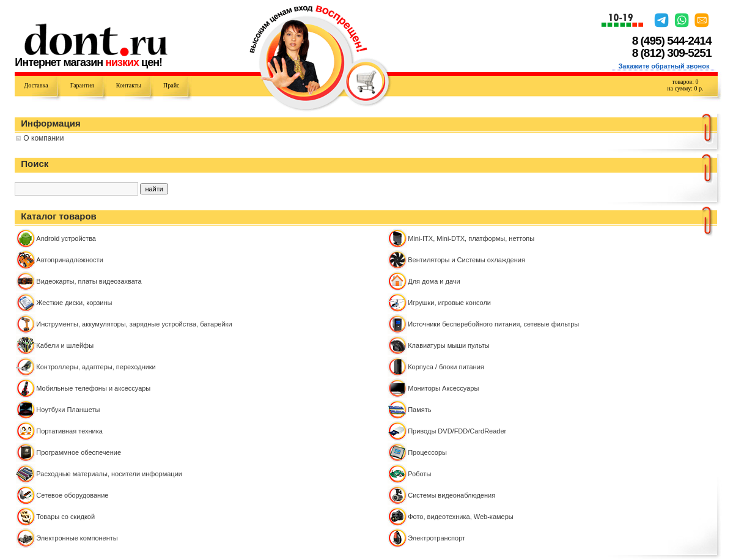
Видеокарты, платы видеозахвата (89, 281)
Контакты (129, 85)
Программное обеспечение (79, 452)
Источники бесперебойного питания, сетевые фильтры (493, 324)
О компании (43, 138)
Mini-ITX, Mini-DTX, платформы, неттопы (471, 238)
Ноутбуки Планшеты (68, 410)
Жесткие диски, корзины (74, 303)
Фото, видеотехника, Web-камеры (461, 517)
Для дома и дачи (434, 281)
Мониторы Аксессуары (443, 388)
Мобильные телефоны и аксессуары (93, 388)
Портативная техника (69, 431)
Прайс (171, 85)
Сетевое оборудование (72, 495)
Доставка (36, 85)
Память (419, 410)
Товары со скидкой (65, 517)
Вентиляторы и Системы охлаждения (466, 260)
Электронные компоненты (77, 538)
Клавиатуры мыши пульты (448, 345)
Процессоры (427, 452)
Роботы (419, 474)
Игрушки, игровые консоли (449, 303)
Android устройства (66, 238)
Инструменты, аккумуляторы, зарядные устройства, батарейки (134, 324)
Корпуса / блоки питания (446, 367)
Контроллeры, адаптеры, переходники (96, 367)
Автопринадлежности (69, 260)
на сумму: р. (685, 88)
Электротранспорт (436, 538)
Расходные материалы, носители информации (109, 474)
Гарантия (82, 85)
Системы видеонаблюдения (451, 495)
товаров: (685, 82)
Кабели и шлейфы (65, 345)
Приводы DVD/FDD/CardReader (457, 431)
